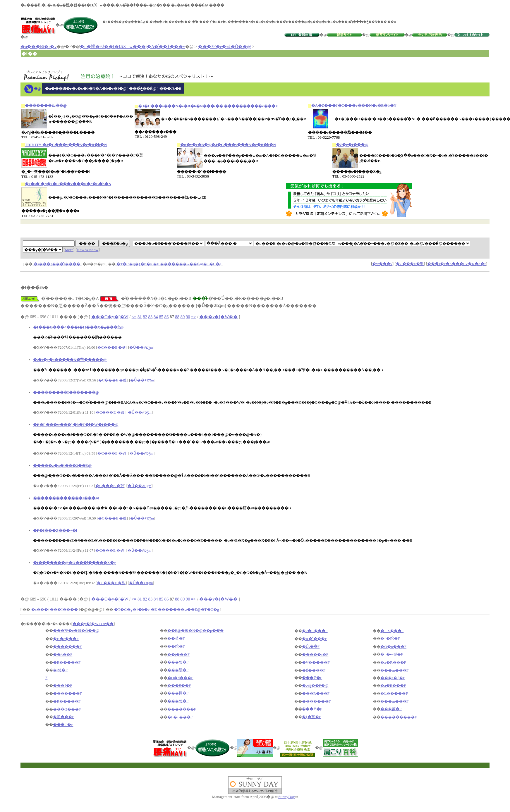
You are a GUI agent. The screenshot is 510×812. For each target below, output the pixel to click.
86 (167, 317)
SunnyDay (286, 797)
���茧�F (391, 709)
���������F (399, 717)
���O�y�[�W (110, 317)
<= (134, 317)
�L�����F (394, 693)
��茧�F (176, 638)
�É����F (314, 670)
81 (140, 317)
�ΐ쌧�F (60, 670)
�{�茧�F (312, 717)
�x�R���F (393, 662)
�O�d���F (180, 678)
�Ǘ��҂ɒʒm (141, 347)
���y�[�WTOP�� (93, 624)
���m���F (394, 670)
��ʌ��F (63, 654)
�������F (67, 647)
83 (151, 317)
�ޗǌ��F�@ (315, 685)
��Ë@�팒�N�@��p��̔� (195, 630)
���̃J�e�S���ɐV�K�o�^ (457, 264)
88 (177, 317)
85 (161, 317)
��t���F (178, 654)
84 (156, 317)
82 (145, 317)
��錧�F (176, 646)
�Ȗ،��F (311, 647)
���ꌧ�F (312, 678)
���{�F (63, 685)
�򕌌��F (46, 678)
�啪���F (63, 717)
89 (183, 317)
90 (188, 317)
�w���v (382, 264)
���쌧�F (178, 662)
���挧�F (178, 693)
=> (194, 317)
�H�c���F (66, 639)
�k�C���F (315, 631)
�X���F (392, 631)
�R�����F (67, 662)
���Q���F (67, 709)
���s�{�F (393, 678)
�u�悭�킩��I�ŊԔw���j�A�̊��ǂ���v (132, 47)
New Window (88, 250)
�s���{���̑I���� (57, 264)
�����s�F (315, 654)
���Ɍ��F (179, 685)
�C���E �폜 (112, 347)
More (69, 250)
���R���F (316, 693)
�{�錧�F (390, 638)
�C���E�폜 (410, 264)
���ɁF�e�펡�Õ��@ (225, 47)
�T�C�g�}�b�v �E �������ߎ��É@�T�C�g (169, 264)
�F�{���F (180, 717)
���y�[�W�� (218, 317)
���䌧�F (178, 670)
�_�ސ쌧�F (392, 654)
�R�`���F (315, 639)
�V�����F (316, 662)
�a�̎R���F (393, 685)
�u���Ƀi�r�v (39, 47)
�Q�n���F (393, 647)
